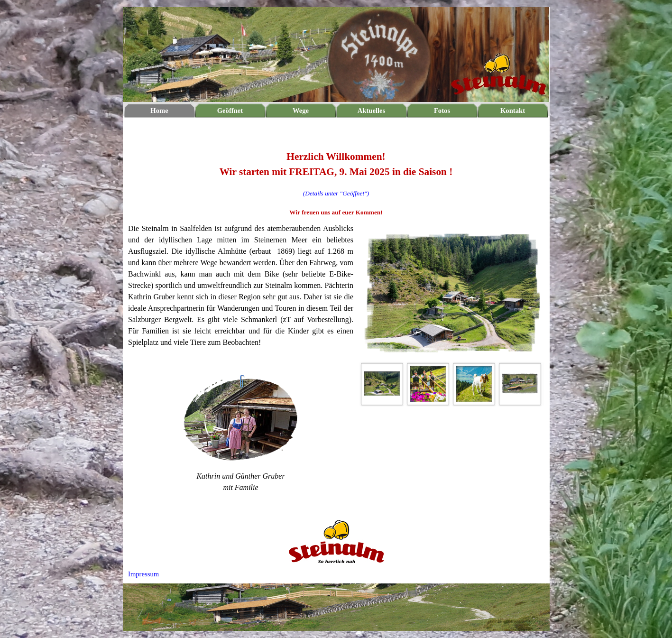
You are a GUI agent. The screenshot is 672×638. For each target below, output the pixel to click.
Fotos (442, 111)
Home (159, 111)
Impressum (143, 574)
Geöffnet (230, 111)
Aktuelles (372, 111)
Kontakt (513, 111)
